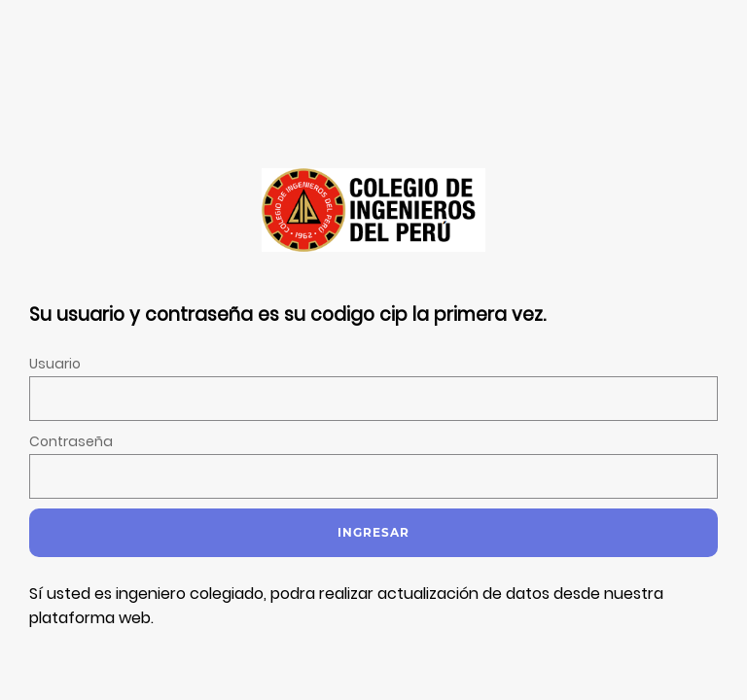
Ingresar (373, 532)
